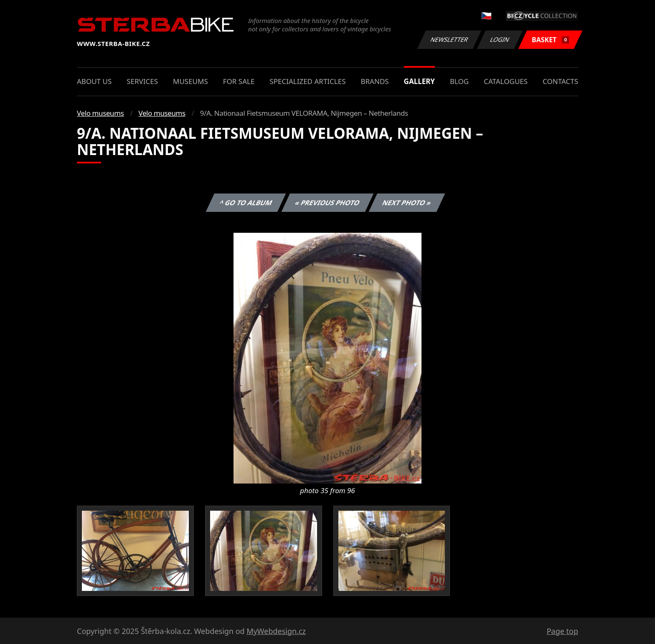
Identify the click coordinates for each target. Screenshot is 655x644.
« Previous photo (327, 203)
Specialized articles (307, 81)
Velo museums (100, 113)
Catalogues (506, 81)
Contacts (560, 81)
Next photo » (407, 203)
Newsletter (449, 39)
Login (500, 39)
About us (94, 81)
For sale (239, 81)
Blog (459, 81)
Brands (374, 81)
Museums (190, 81)
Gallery (419, 81)
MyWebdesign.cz (276, 631)
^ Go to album (246, 203)
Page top (562, 631)
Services (142, 81)
